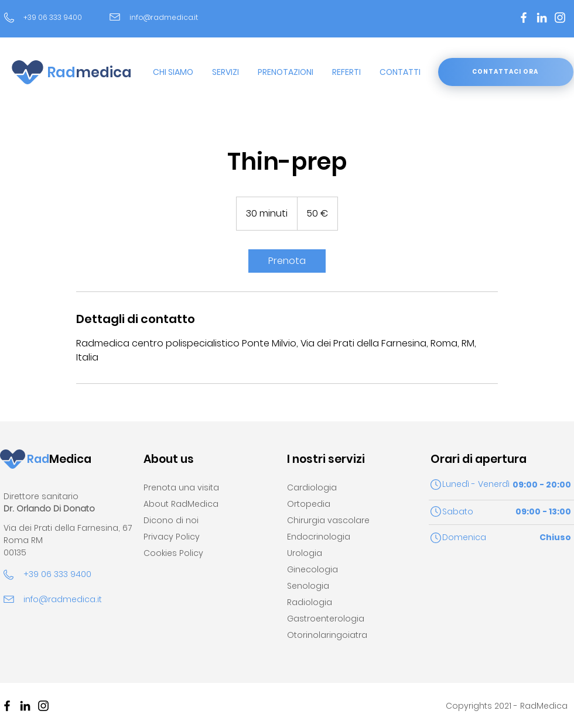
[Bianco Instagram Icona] (560, 18)
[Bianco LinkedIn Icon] (542, 18)
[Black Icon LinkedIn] (25, 706)
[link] (287, 261)
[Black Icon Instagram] (43, 706)
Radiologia (310, 602)
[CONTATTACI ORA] (506, 72)
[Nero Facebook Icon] (7, 706)
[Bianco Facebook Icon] (524, 18)
